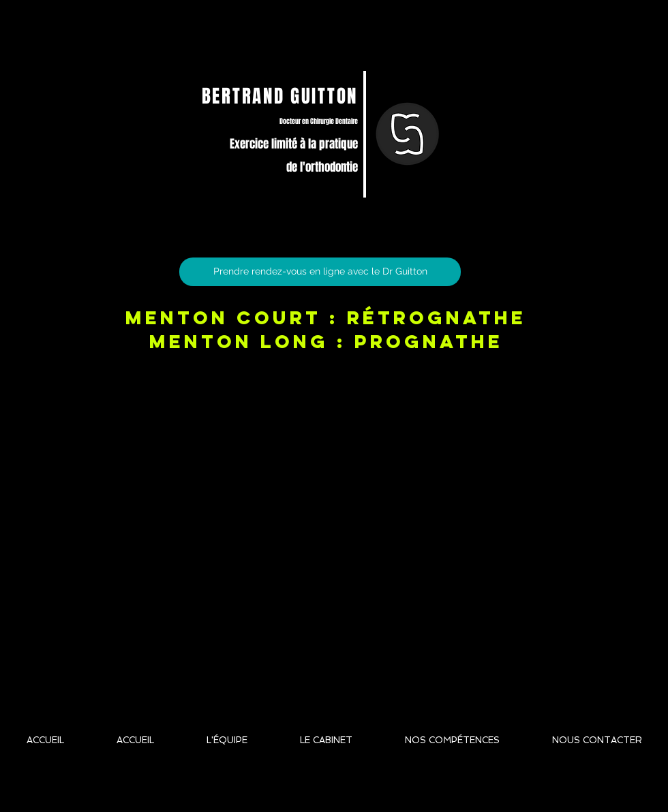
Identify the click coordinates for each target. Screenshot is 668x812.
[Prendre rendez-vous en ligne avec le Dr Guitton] (320, 272)
